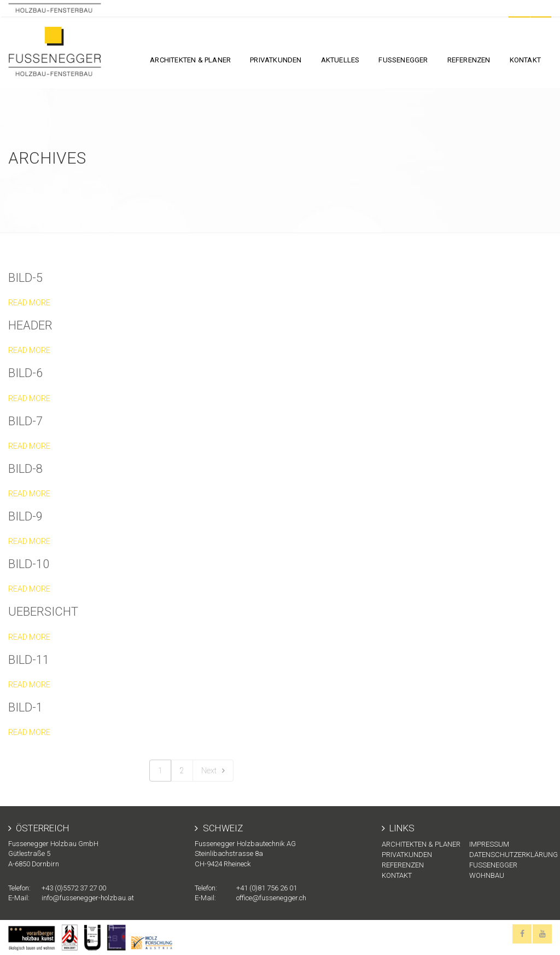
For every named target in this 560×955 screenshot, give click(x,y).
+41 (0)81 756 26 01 (267, 888)
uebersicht (43, 612)
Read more (29, 303)
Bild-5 (25, 278)
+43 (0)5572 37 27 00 (74, 888)
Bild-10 (29, 564)
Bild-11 (29, 660)
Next (213, 771)
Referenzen (469, 60)
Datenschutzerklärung (511, 855)
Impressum (489, 844)
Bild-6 (25, 373)
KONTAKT (525, 60)
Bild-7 (25, 421)
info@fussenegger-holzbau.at (88, 898)
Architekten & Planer (190, 60)
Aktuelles (340, 60)
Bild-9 (25, 516)
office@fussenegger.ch (271, 898)
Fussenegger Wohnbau (493, 870)
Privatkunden (276, 60)
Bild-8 (25, 469)
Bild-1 (25, 707)
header (30, 325)
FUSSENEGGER (403, 60)
